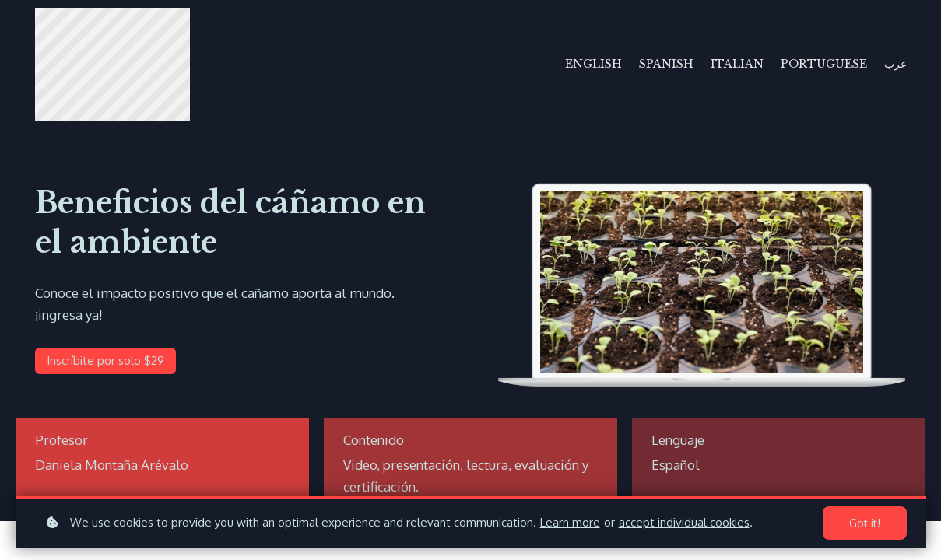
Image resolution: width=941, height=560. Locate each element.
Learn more (570, 522)
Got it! (865, 523)
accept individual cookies (684, 522)
